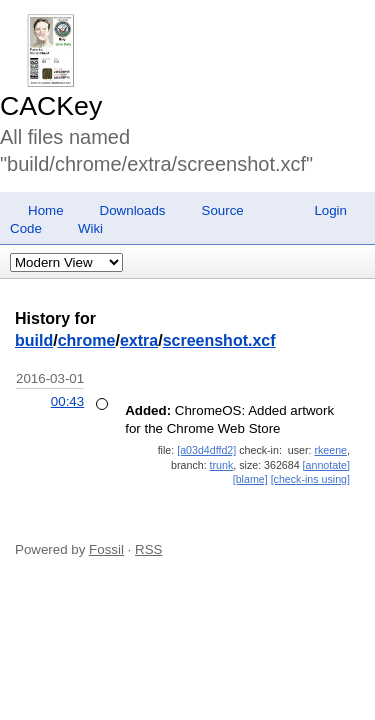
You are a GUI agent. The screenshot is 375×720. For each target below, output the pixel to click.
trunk (222, 465)
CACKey (51, 106)
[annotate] (326, 465)
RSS (148, 549)
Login (330, 210)
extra (139, 340)
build (34, 340)
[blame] (250, 479)
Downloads (133, 210)
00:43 (67, 401)
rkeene (330, 450)
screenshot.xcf (219, 340)
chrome (87, 340)
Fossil (106, 549)
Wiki (90, 228)
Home (46, 210)
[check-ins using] (310, 479)
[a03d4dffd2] (206, 450)
